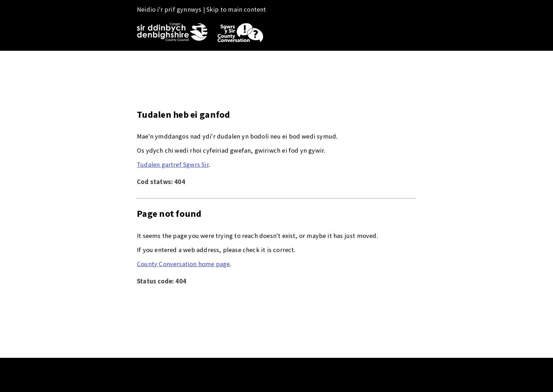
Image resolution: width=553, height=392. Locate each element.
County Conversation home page (183, 264)
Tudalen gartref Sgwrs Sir (173, 164)
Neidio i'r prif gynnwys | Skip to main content (202, 9)
